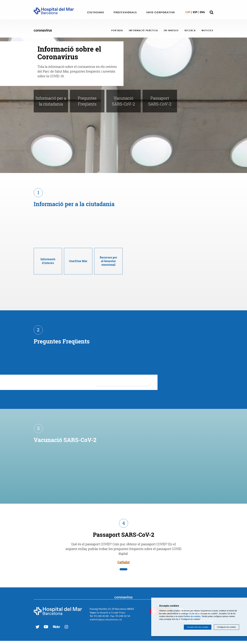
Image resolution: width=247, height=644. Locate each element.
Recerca (190, 31)
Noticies (207, 31)
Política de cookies (192, 616)
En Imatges (171, 31)
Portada (117, 31)
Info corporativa (161, 12)
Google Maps (118, 605)
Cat (188, 12)
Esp (195, 12)
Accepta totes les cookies (198, 627)
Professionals (125, 12)
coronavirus (43, 30)
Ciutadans (96, 12)
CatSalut (123, 554)
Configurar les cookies (226, 627)
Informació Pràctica (143, 31)
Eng (202, 12)
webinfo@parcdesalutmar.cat (106, 612)
